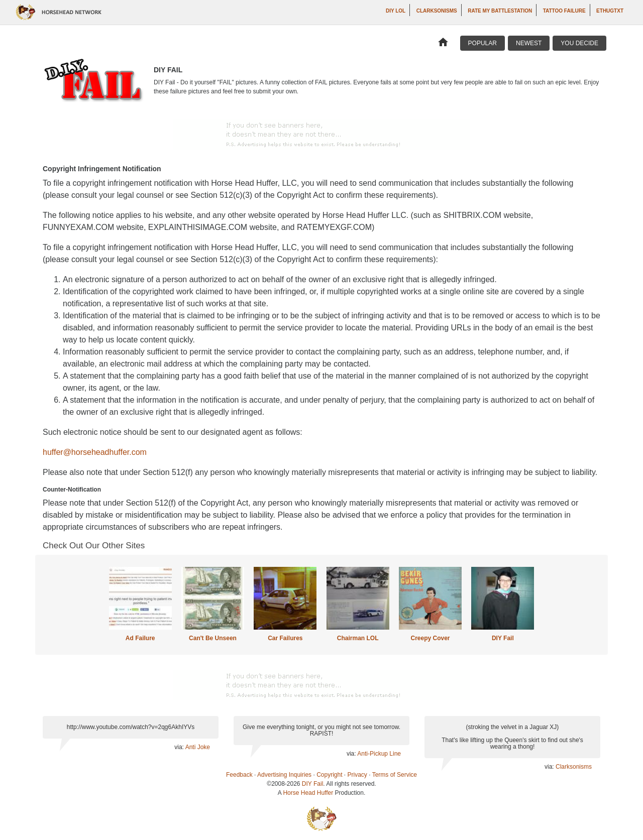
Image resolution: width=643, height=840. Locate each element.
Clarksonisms (437, 11)
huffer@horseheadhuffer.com (95, 452)
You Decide (579, 43)
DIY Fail (503, 638)
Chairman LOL (358, 638)
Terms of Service (395, 775)
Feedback (239, 775)
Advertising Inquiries (284, 775)
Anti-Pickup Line (379, 754)
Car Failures (285, 638)
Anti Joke (198, 747)
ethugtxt (610, 11)
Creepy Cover (430, 638)
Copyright (329, 775)
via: (180, 747)
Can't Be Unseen (213, 638)
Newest (529, 43)
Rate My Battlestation (500, 11)
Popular (483, 43)
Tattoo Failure (564, 11)
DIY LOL (396, 11)
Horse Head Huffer (308, 793)
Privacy (357, 775)
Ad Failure (140, 638)
